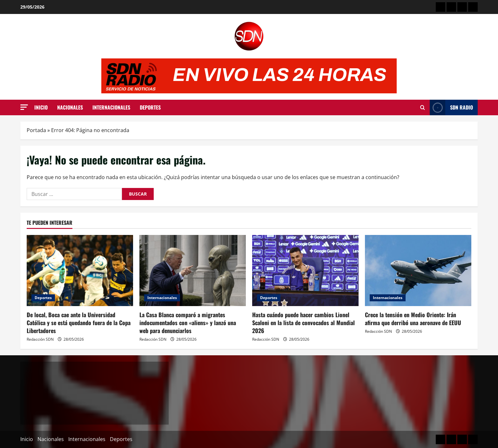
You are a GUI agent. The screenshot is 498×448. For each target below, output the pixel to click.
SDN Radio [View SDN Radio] (451, 107)
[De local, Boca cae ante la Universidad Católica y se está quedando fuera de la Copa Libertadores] (80, 270)
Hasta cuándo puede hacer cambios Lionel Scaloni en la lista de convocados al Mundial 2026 (303, 323)
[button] (24, 107)
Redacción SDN (40, 339)
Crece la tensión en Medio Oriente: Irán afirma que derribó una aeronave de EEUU (413, 319)
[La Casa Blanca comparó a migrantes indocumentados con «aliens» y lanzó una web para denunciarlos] (193, 270)
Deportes (150, 107)
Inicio (41, 107)
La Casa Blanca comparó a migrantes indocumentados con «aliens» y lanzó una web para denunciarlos (188, 323)
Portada (36, 130)
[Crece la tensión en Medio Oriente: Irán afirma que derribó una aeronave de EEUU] (418, 270)
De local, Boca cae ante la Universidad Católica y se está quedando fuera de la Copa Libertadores (79, 323)
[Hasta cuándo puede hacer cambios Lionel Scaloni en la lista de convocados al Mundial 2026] (305, 270)
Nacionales (70, 107)
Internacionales (111, 107)
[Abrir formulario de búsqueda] (423, 108)
